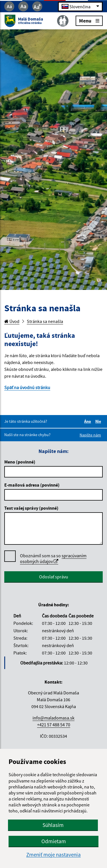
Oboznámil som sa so (53, 559)
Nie (99, 421)
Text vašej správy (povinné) (31, 508)
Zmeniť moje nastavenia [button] (53, 855)
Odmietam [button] (54, 841)
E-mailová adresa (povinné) (32, 485)
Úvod (12, 321)
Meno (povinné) (20, 462)
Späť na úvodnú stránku (27, 387)
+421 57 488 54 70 (54, 725)
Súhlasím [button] (53, 825)
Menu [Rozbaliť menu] (89, 20)
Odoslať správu (54, 577)
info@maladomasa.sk (53, 718)
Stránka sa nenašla (45, 321)
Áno (88, 421)
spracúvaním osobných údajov (53, 558)
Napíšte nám (90, 435)
